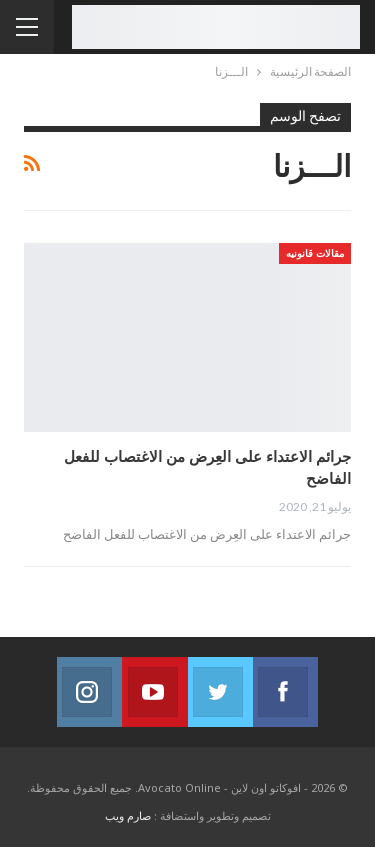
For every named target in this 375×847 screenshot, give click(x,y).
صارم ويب (128, 815)
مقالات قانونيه (315, 253)
